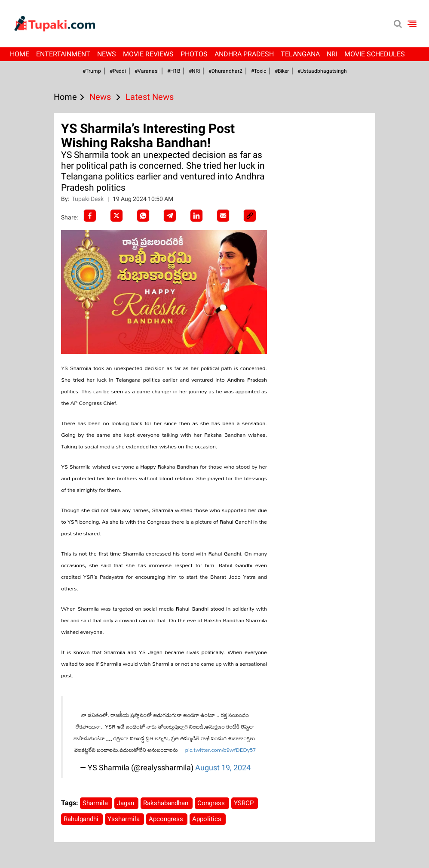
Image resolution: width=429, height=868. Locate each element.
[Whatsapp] (143, 216)
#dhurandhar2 (225, 71)
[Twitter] (116, 216)
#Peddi (118, 71)
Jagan (126, 803)
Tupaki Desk (88, 199)
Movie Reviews (148, 54)
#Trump (92, 71)
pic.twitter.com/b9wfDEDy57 (221, 750)
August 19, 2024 (223, 768)
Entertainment (63, 54)
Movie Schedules (375, 54)
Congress (212, 803)
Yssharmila (124, 819)
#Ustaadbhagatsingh (322, 71)
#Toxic (259, 71)
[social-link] (250, 216)
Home (20, 54)
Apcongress (167, 819)
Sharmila (96, 803)
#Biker (282, 71)
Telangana (300, 54)
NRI (332, 54)
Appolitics (208, 819)
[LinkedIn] (196, 216)
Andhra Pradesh (244, 54)
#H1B (174, 71)
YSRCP (245, 803)
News (107, 54)
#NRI (194, 71)
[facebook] (90, 216)
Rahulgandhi (82, 819)
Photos (194, 54)
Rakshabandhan (167, 803)
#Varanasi (147, 71)
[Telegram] (170, 216)
